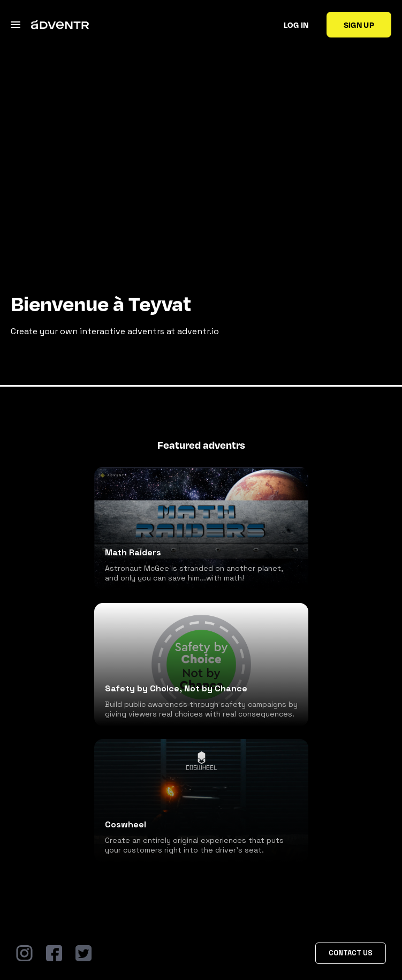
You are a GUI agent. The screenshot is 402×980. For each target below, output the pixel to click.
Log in (296, 25)
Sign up (359, 25)
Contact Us (351, 953)
